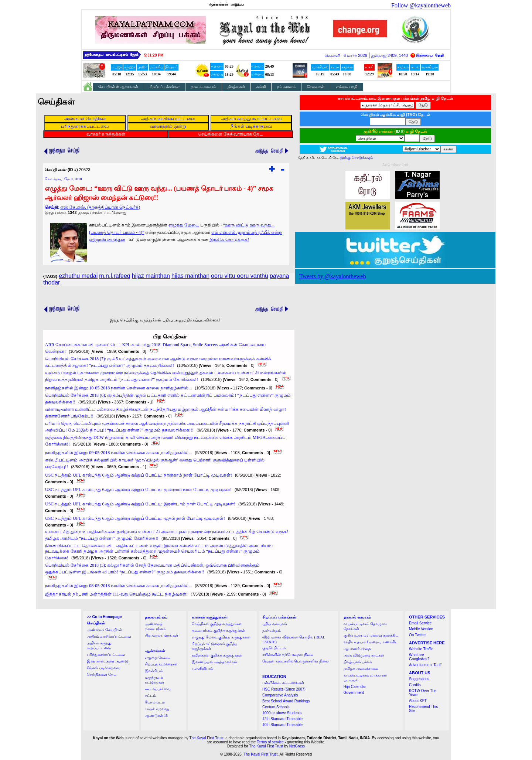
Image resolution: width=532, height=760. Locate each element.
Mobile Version (421, 629)
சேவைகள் (316, 87)
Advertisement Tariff (425, 665)
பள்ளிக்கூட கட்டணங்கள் (283, 683)
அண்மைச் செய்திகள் (105, 630)
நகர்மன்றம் (272, 631)
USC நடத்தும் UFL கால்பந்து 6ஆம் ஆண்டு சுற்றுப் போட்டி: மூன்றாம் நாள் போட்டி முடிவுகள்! (138, 490)
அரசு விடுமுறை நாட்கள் (364, 655)
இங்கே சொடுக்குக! (229, 240)
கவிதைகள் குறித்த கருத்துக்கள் (217, 655)
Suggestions (419, 679)
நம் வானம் (286, 87)
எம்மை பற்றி (347, 87)
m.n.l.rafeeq (115, 276)
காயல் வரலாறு (157, 709)
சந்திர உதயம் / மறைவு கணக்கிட (371, 642)
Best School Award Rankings (286, 701)
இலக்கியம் (154, 671)
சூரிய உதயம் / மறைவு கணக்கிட (371, 635)
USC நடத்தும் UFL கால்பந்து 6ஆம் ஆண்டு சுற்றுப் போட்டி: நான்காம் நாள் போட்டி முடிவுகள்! (139, 475)
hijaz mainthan (151, 276)
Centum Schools (276, 707)
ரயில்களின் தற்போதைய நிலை (288, 655)
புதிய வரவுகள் (275, 624)
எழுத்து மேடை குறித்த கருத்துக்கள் (221, 637)
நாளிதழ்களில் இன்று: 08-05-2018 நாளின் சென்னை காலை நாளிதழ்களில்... (118, 586)
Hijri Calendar (355, 687)
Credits (415, 685)
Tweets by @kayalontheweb (333, 276)
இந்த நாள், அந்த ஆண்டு (108, 661)
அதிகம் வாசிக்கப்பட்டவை (109, 636)
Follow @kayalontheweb (421, 5)
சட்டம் (150, 696)
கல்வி (261, 87)
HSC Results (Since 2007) (284, 689)
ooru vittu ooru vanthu (240, 276)
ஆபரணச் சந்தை (357, 649)
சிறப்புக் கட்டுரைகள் (161, 664)
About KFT (418, 701)
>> (104, 617)
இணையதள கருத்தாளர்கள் (214, 662)
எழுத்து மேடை (184, 225)
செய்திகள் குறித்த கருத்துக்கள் (217, 624)
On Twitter (417, 635)
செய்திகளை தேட (102, 674)
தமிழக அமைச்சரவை (362, 669)
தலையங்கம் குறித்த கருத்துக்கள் (219, 631)
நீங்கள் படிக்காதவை (104, 668)
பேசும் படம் (155, 702)
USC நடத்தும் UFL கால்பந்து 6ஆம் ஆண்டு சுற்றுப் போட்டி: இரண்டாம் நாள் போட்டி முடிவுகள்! (140, 504)
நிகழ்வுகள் (236, 87)
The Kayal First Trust (206, 738)
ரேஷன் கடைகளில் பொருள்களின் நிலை (295, 661)
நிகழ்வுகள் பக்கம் (358, 662)
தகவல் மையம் (204, 87)
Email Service (420, 623)
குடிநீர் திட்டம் (274, 648)
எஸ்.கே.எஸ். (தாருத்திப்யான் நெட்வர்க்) (100, 207)
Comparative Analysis (280, 695)
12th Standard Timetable (282, 719)
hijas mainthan (190, 276)
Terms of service (270, 742)
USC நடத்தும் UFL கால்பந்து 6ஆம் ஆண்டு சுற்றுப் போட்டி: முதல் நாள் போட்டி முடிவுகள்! (135, 518)
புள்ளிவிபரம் (202, 669)
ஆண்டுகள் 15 (156, 715)
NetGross (297, 746)
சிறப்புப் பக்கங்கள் (165, 87)
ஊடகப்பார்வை (158, 689)
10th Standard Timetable (282, 725)
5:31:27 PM (154, 55)
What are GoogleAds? (419, 657)
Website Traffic (421, 649)
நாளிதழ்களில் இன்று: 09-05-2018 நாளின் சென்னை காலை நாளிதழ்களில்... (118, 453)
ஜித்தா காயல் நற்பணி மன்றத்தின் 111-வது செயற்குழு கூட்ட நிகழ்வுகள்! (116, 594)
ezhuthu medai (78, 276)
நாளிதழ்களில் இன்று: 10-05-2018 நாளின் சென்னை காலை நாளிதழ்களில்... (118, 388)
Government (354, 693)
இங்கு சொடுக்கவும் (357, 158)
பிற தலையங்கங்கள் (162, 635)
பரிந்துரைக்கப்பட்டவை (106, 655)
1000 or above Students (282, 713)
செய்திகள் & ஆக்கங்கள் (118, 87)
